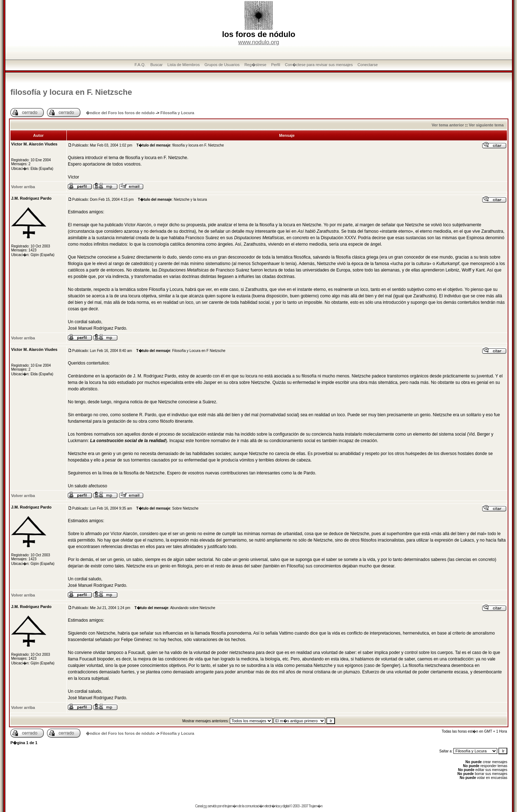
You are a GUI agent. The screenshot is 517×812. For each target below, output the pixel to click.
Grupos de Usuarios (222, 65)
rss (205, 806)
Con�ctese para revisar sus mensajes (319, 65)
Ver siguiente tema (486, 125)
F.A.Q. (140, 65)
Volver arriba (23, 187)
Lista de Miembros (183, 65)
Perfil (276, 65)
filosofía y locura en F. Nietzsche (71, 92)
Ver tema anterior (448, 125)
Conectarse (368, 65)
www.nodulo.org (259, 42)
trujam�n (231, 806)
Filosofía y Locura (177, 113)
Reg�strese (255, 65)
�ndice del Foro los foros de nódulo (120, 113)
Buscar (157, 65)
